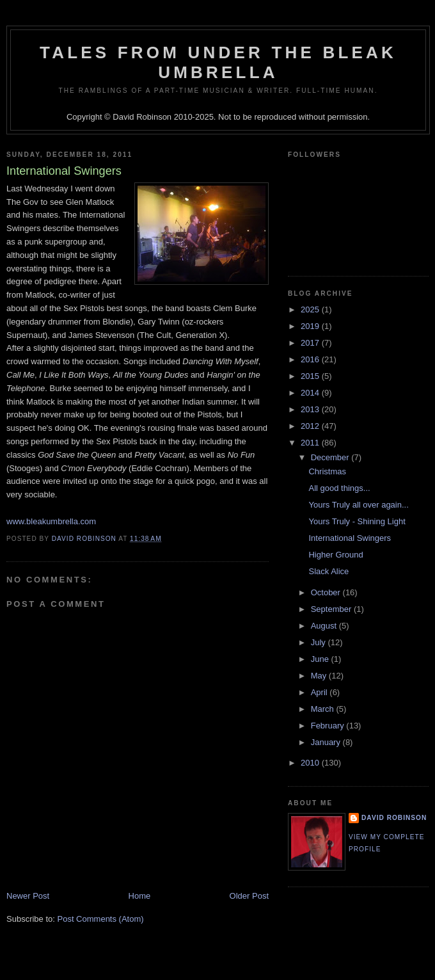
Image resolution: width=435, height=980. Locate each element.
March (324, 709)
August (325, 626)
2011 (311, 443)
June (321, 659)
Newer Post (28, 896)
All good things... (339, 488)
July (320, 642)
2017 (311, 343)
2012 (311, 426)
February (329, 726)
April (320, 692)
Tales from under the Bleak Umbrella (218, 62)
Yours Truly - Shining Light (357, 521)
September (332, 609)
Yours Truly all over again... (358, 505)
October (327, 592)
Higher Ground (336, 555)
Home (140, 896)
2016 (311, 359)
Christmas (327, 471)
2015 (311, 376)
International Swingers (350, 538)
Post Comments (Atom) (101, 919)
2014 (311, 393)
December (331, 457)
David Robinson (394, 818)
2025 (311, 309)
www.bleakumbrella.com (51, 521)
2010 (311, 763)
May (320, 676)
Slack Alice (328, 571)
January (327, 742)
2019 (311, 326)
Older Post (249, 896)
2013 (311, 409)
